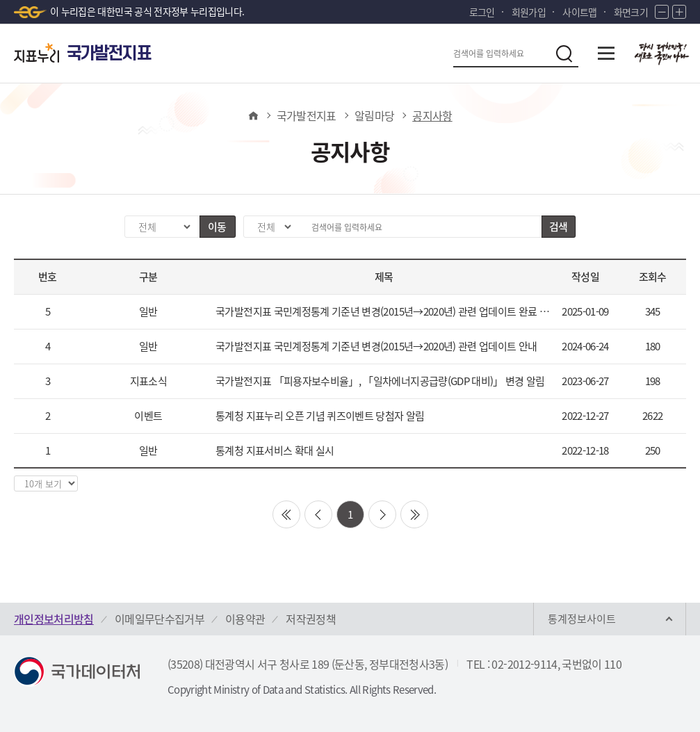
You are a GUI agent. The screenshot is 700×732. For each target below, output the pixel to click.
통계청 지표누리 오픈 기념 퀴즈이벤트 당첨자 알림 (320, 416)
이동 (217, 227)
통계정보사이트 (582, 619)
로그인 (482, 12)
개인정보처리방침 (54, 619)
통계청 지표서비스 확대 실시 (275, 450)
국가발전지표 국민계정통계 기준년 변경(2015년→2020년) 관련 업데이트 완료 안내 (384, 311)
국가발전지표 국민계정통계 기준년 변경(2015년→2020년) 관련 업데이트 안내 (376, 346)
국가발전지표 (307, 115)
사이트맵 (579, 12)
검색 (559, 227)
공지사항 (432, 115)
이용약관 (245, 619)
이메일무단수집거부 (160, 619)
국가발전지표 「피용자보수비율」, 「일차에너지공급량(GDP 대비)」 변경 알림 (380, 381)
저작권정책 (311, 619)
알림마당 (374, 115)
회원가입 (529, 12)
